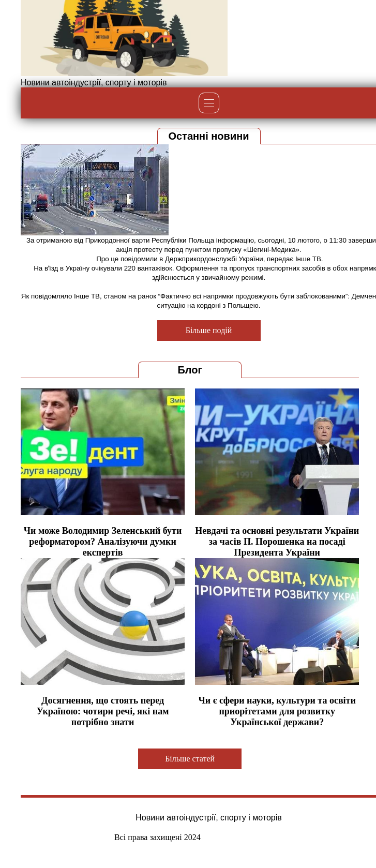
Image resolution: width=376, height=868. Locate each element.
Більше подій (209, 330)
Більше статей (190, 759)
